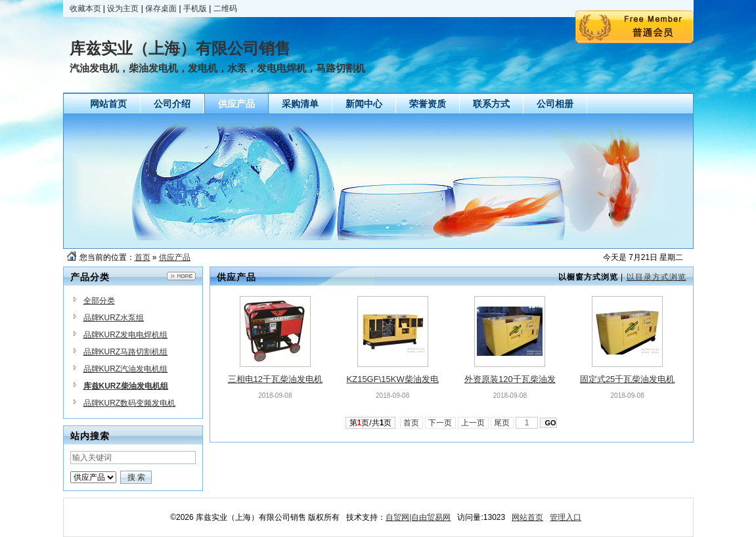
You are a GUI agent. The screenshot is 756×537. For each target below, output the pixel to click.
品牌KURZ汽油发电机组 (126, 369)
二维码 (225, 9)
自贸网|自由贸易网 (418, 517)
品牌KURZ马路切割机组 (126, 352)
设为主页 (123, 9)
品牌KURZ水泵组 (114, 318)
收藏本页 (85, 9)
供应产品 (175, 257)
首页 (143, 257)
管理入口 (566, 517)
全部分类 (99, 301)
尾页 (502, 423)
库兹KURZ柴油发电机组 (126, 386)
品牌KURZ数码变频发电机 (130, 403)
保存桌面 (161, 9)
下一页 (440, 423)
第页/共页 (371, 423)
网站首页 (527, 517)
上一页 (473, 423)
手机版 (195, 9)
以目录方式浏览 (656, 277)
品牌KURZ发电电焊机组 (126, 335)
